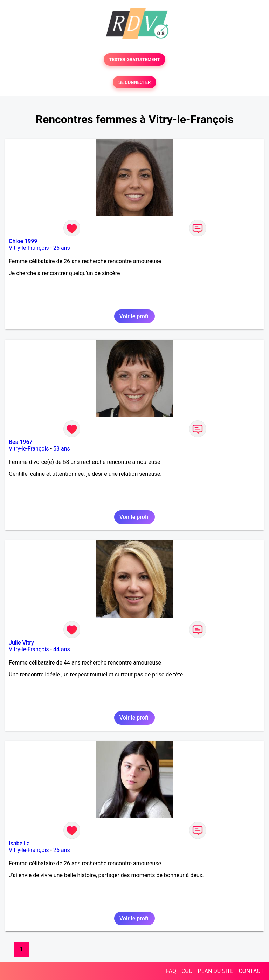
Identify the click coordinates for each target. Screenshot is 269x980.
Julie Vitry (21, 643)
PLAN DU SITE (216, 971)
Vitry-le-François (29, 248)
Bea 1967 (21, 442)
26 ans (62, 248)
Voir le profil (134, 316)
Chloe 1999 (23, 241)
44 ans (62, 649)
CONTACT (251, 971)
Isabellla (19, 843)
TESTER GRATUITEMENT (135, 59)
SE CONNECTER (134, 82)
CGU (187, 971)
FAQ (171, 971)
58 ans (62, 449)
